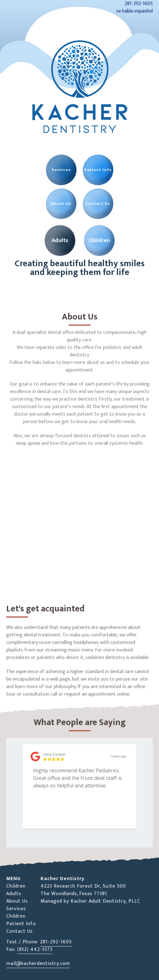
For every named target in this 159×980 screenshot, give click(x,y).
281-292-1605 (56, 942)
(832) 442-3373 (35, 949)
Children (16, 886)
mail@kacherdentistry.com (38, 964)
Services (16, 909)
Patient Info (21, 924)
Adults (14, 894)
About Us (17, 901)
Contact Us (20, 931)
